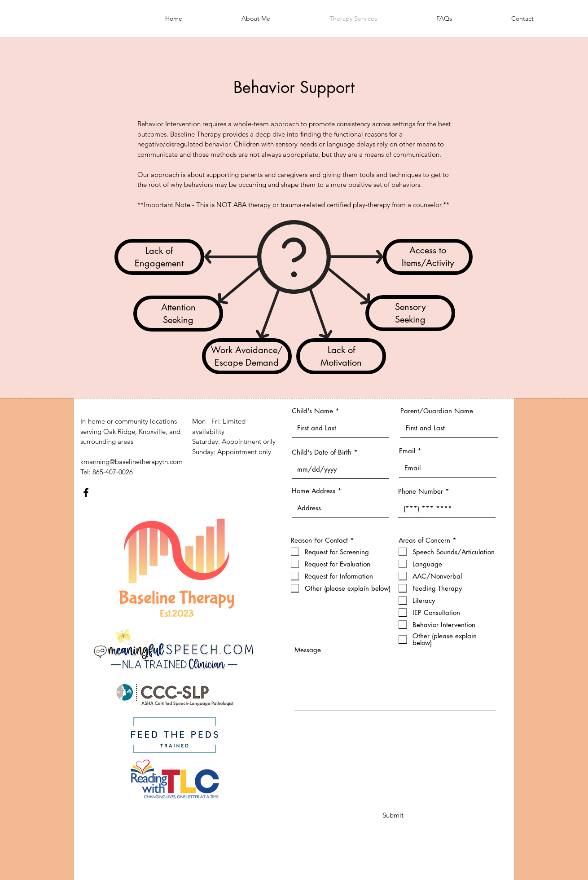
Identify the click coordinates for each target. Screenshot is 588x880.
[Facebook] (86, 493)
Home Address (314, 491)
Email (407, 451)
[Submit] (393, 815)
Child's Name (312, 411)
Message (308, 650)
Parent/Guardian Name (437, 411)
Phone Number (421, 491)
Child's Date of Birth (322, 452)
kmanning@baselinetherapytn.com (132, 462)
